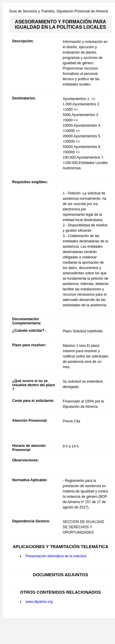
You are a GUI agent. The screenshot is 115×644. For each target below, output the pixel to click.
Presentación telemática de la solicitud (56, 556)
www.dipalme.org (39, 602)
